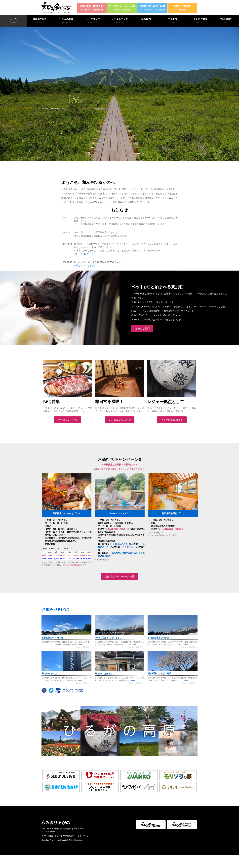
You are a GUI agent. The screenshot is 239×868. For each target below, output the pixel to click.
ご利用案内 (226, 21)
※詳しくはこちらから (85, 254)
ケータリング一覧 (68, 420)
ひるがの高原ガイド (172, 420)
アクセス (173, 21)
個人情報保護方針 (68, 836)
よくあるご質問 (199, 21)
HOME (44, 836)
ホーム (13, 21)
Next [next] (200, 392)
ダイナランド (130, 547)
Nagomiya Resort (59, 840)
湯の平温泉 (127, 553)
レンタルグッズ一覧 (120, 420)
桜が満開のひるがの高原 (159, 673)
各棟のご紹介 (40, 21)
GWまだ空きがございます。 (108, 638)
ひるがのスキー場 (123, 544)
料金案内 (146, 21)
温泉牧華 (116, 553)
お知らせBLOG (55, 610)
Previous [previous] (39, 392)
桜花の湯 (106, 556)
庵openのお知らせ (104, 673)
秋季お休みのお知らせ (52, 638)
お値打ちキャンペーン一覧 (119, 576)
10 (142, 167)
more (80, 644)
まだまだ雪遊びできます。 (160, 638)
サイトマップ (83, 836)
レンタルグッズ (119, 21)
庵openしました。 (51, 673)
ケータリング (93, 21)
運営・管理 (54, 836)
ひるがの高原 (66, 21)
